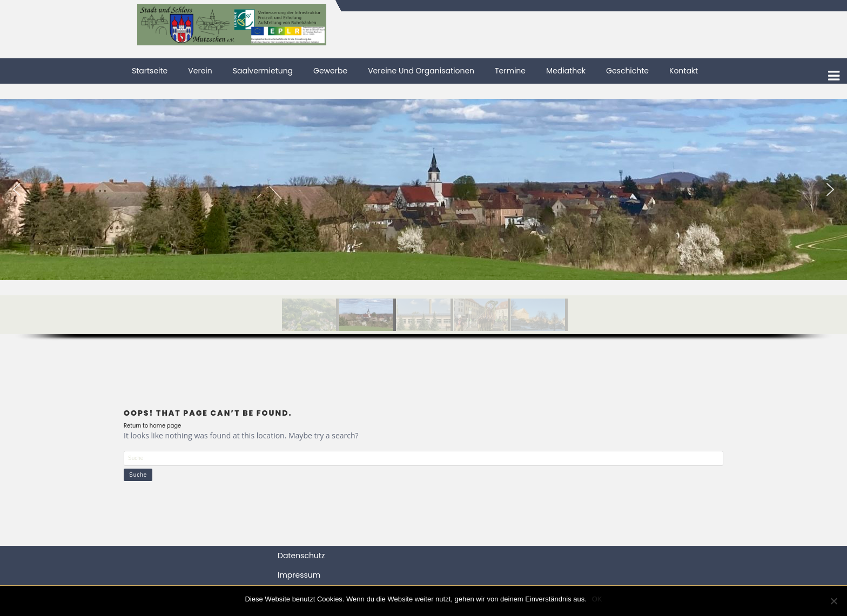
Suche (138, 475)
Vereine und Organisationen (421, 71)
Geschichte (627, 71)
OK (597, 599)
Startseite (150, 71)
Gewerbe (330, 71)
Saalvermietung (263, 71)
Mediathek (566, 71)
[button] (17, 189)
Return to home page (152, 426)
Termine (510, 71)
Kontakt (684, 71)
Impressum (299, 575)
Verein (200, 71)
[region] (423, 228)
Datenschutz (301, 556)
